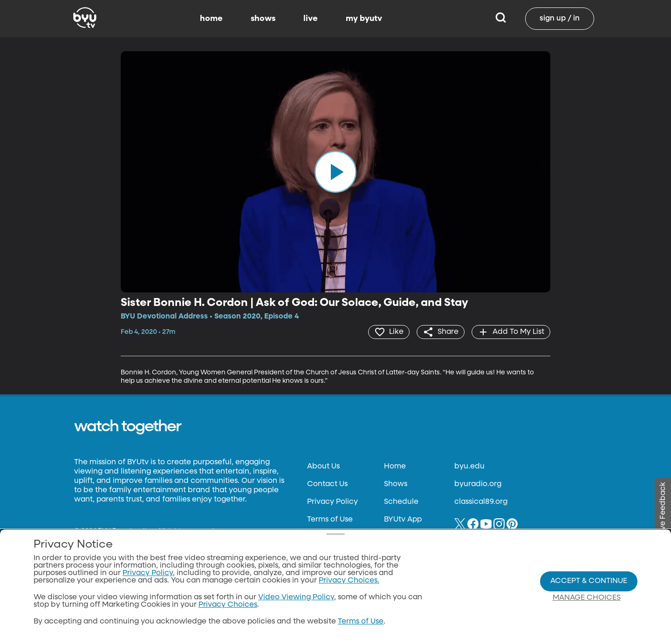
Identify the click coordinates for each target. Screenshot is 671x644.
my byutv (364, 19)
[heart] (389, 332)
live (311, 19)
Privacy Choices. (349, 581)
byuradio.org (478, 484)
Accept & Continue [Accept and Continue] (589, 581)
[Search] (501, 19)
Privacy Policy (332, 502)
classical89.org (481, 502)
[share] (441, 332)
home (211, 19)
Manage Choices (587, 598)
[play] (335, 172)
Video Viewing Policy (296, 597)
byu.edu (469, 467)
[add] (511, 332)
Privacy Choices (228, 605)
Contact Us (327, 484)
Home (395, 467)
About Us (323, 467)
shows (263, 19)
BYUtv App (403, 520)
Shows (396, 484)
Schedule (401, 502)
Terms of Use (330, 520)
